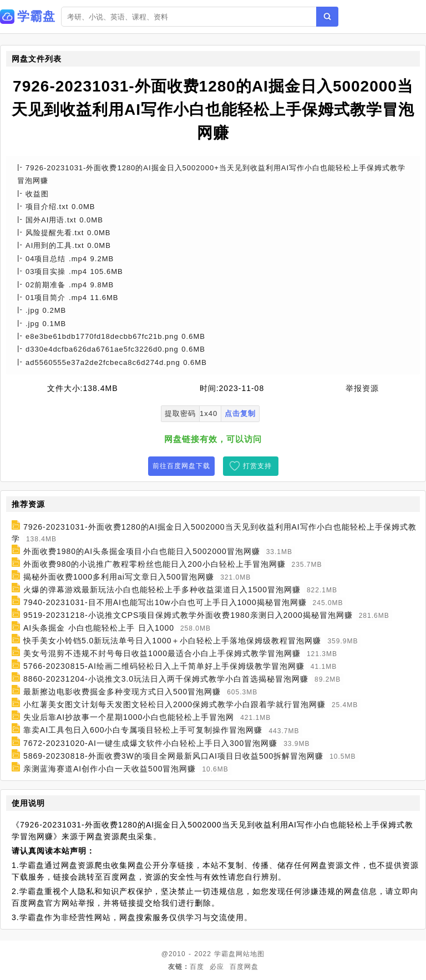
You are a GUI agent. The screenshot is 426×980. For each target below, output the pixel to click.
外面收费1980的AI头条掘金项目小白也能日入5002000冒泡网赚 (142, 551)
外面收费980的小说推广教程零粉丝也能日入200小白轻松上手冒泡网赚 (154, 564)
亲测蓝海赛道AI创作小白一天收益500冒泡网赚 (110, 769)
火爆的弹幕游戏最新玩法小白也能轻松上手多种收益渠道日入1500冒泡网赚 (162, 590)
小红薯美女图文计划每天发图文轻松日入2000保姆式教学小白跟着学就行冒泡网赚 (174, 704)
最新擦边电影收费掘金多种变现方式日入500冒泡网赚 (122, 692)
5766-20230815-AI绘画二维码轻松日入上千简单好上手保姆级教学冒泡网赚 (164, 666)
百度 (197, 967)
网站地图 (250, 954)
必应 (217, 967)
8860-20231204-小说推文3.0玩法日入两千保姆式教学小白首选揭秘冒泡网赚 (166, 679)
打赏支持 (257, 466)
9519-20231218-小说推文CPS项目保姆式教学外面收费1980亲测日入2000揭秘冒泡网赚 (188, 615)
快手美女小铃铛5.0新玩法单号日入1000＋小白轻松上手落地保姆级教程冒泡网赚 (173, 641)
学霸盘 (225, 954)
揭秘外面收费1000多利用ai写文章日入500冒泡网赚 (119, 577)
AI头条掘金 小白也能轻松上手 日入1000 (99, 628)
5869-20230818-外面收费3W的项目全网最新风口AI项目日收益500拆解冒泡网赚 (173, 756)
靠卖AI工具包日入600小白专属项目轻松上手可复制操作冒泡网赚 (143, 730)
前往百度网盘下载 (181, 466)
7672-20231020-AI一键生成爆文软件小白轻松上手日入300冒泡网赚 (150, 743)
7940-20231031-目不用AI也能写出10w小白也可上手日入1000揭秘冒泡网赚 (165, 602)
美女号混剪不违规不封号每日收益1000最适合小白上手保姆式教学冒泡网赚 (162, 653)
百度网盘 (244, 967)
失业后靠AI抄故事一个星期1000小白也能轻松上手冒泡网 (129, 717)
